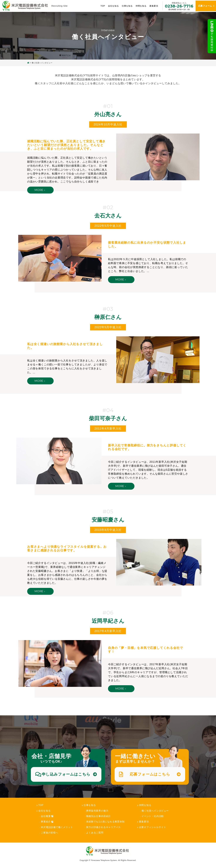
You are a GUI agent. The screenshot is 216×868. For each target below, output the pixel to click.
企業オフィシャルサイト (153, 827)
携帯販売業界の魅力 (97, 811)
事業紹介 (47, 822)
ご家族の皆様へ (50, 833)
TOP (101, 6)
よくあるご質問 (95, 833)
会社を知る (112, 6)
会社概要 (47, 816)
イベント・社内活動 (153, 816)
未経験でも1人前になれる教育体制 (105, 822)
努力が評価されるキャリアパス (103, 827)
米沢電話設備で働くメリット (57, 827)
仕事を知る (125, 6)
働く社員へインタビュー (155, 811)
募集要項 (152, 6)
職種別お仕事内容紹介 (98, 816)
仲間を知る (139, 6)
